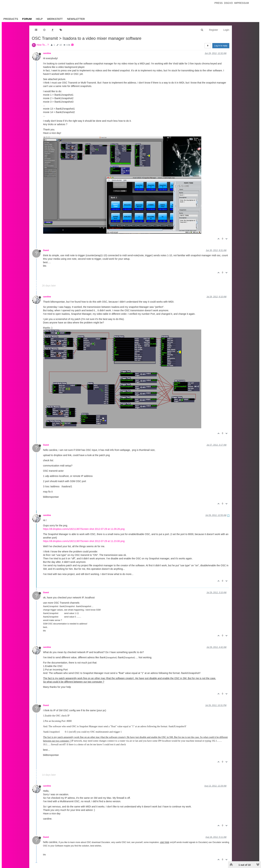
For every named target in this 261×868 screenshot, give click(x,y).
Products (11, 19)
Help (39, 19)
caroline (47, 53)
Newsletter (76, 19)
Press (218, 3)
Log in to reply (221, 46)
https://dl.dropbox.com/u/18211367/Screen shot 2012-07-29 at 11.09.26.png (84, 529)
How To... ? (43, 45)
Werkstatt (55, 19)
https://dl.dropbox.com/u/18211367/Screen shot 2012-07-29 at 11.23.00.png (84, 541)
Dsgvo (229, 3)
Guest (46, 250)
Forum (27, 19)
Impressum (242, 3)
